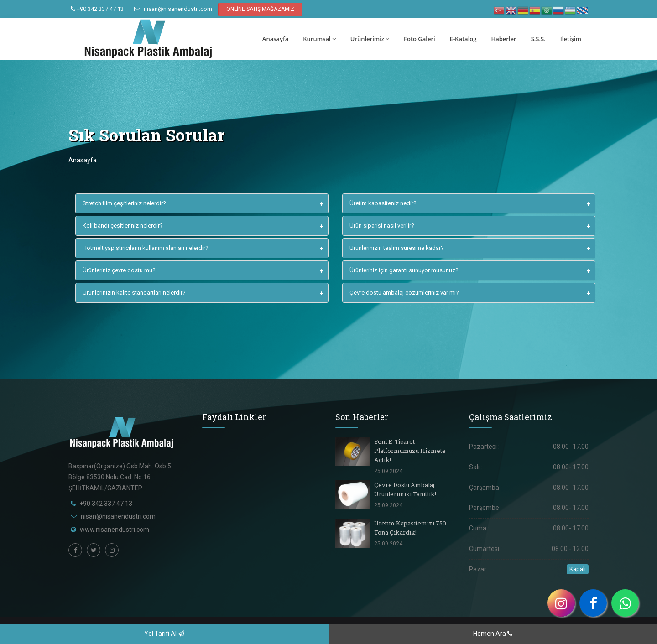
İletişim (571, 39)
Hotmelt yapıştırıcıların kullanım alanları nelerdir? (146, 248)
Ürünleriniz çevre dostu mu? (119, 270)
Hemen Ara (493, 634)
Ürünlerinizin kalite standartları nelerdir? (134, 293)
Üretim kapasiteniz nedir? (383, 203)
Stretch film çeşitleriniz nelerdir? (124, 203)
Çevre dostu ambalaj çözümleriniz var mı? (404, 293)
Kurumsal (319, 39)
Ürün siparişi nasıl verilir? (382, 226)
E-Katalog (463, 39)
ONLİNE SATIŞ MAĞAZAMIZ (260, 9)
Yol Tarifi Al (164, 634)
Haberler (503, 39)
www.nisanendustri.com (115, 530)
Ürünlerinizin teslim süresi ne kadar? (397, 248)
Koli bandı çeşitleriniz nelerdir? (123, 226)
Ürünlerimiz (370, 39)
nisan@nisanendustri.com (173, 9)
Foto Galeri (420, 39)
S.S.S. (538, 39)
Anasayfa (275, 39)
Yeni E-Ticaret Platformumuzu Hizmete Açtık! (410, 451)
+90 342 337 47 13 (97, 9)
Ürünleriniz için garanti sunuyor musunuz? (404, 270)
